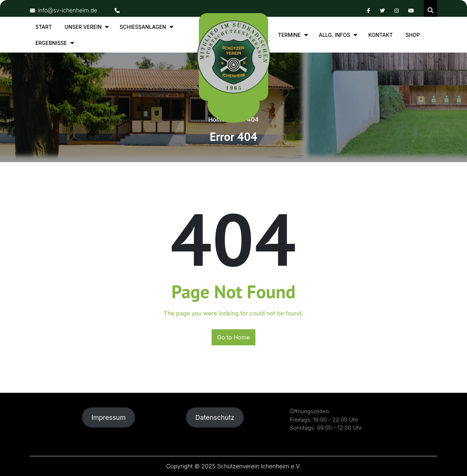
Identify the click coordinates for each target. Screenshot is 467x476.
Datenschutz (215, 417)
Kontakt (380, 35)
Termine (289, 35)
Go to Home (233, 337)
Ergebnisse (51, 43)
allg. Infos (335, 35)
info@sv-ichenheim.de (65, 10)
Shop (412, 35)
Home (217, 119)
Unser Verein (83, 27)
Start (44, 27)
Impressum (108, 417)
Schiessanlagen (143, 27)
